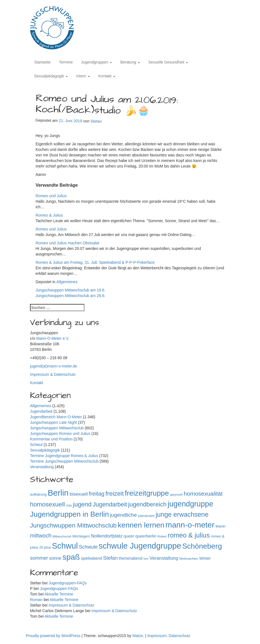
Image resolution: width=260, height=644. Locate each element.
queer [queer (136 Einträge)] (129, 536)
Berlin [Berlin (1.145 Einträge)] (58, 493)
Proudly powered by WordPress (54, 636)
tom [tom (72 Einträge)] (146, 559)
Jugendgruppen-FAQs (68, 583)
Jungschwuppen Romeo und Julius (60, 433)
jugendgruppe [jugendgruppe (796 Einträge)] (190, 504)
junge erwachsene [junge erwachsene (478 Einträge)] (182, 514)
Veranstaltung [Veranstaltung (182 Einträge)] (164, 558)
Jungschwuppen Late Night (53, 422)
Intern (83, 76)
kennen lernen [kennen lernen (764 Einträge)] (141, 525)
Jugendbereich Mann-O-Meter (56, 417)
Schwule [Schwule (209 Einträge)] (88, 547)
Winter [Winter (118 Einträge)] (205, 558)
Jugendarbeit (41, 411)
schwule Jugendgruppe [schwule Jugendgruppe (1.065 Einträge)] (140, 546)
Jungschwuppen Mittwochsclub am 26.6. (70, 296)
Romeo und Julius (51, 196)
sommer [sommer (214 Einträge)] (39, 558)
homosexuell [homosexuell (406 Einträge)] (47, 504)
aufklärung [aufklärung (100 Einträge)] (38, 494)
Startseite (42, 62)
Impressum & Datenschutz (53, 374)
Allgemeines (67, 282)
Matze (138, 636)
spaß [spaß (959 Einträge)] (71, 557)
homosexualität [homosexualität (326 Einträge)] (203, 494)
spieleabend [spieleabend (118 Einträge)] (91, 558)
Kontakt (107, 76)
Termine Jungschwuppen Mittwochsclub (64, 461)
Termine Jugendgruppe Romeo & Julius (64, 456)
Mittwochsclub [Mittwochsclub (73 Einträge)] (62, 536)
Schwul (36, 445)
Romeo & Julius (49, 215)
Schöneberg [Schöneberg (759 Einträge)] (202, 546)
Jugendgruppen (97, 62)
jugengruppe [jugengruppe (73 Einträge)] (146, 516)
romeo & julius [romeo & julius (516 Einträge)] (189, 535)
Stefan (96, 121)
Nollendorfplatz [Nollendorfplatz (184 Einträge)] (107, 536)
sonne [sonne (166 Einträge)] (55, 558)
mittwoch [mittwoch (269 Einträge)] (41, 536)
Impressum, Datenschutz (169, 636)
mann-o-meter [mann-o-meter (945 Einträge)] (190, 525)
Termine (66, 62)
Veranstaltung (42, 467)
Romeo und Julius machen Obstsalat (67, 243)
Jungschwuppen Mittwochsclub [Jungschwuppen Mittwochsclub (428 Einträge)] (73, 525)
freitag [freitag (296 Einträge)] (97, 494)
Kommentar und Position (51, 439)
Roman (36, 600)
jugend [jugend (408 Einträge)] (82, 504)
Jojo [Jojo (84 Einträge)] (69, 505)
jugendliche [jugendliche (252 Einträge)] (123, 515)
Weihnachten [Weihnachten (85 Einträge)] (189, 558)
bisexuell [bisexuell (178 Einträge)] (79, 494)
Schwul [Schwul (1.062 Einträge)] (65, 546)
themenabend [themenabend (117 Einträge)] (130, 558)
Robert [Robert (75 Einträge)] (162, 536)
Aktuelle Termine (59, 594)
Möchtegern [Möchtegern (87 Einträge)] (81, 536)
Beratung (130, 62)
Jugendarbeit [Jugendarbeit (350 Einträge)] (110, 504)
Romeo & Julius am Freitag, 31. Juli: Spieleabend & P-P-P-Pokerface (95, 262)
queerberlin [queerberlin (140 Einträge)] (146, 536)
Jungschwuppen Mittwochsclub (57, 428)
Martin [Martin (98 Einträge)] (221, 526)
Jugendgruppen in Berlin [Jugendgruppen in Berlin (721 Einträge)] (69, 514)
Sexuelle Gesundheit (168, 62)
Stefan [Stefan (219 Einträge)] (110, 558)
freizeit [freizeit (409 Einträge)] (115, 494)
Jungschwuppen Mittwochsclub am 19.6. (70, 290)
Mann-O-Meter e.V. (53, 338)
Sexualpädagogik (51, 76)
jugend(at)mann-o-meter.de (54, 366)
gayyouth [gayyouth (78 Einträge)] (176, 495)
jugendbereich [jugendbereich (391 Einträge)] (147, 504)
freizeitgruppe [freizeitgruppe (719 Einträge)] (147, 493)
